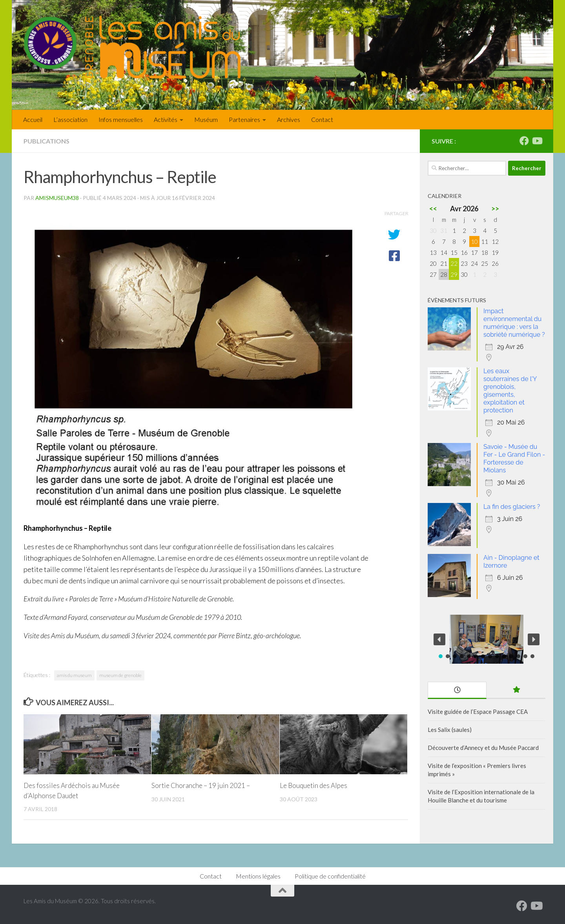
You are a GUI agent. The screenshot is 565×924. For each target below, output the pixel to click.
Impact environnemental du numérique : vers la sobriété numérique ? (514, 323)
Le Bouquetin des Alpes (313, 785)
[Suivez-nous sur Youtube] (537, 141)
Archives (289, 119)
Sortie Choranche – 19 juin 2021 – (201, 785)
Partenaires (244, 119)
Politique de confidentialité (330, 876)
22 (454, 263)
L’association (70, 119)
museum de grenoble (120, 675)
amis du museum (74, 675)
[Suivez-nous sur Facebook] (524, 141)
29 (454, 274)
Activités (166, 119)
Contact (322, 119)
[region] (487, 639)
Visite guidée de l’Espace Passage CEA (478, 712)
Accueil (33, 119)
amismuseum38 (57, 198)
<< (433, 209)
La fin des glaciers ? (512, 507)
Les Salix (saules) (450, 730)
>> (495, 209)
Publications (46, 141)
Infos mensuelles (121, 119)
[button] (439, 639)
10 (474, 241)
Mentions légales (258, 876)
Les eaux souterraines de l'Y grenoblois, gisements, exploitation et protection (510, 391)
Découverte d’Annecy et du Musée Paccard (483, 748)
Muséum (206, 119)
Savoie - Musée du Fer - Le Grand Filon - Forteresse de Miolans (514, 458)
